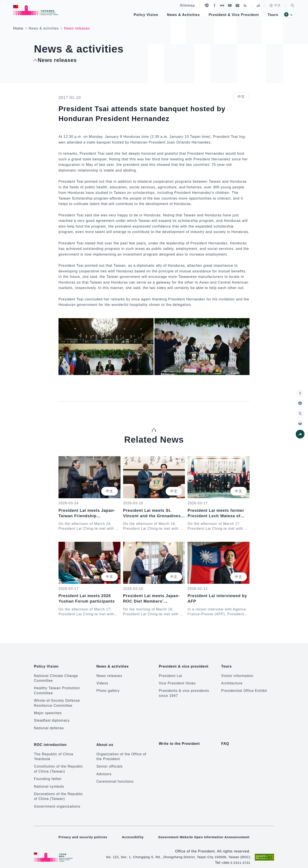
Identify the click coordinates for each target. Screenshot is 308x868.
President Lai (170, 672)
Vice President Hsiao (177, 680)
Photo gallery (108, 688)
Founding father (48, 772)
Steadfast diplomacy (52, 717)
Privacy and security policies (78, 830)
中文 (275, 5)
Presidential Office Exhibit (244, 688)
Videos (102, 680)
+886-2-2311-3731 (234, 856)
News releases (109, 672)
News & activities (44, 28)
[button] (292, 5)
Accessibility (130, 830)
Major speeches (48, 710)
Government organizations (57, 800)
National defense (49, 725)
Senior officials (110, 760)
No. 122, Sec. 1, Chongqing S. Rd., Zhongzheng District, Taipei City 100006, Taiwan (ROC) (170, 850)
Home (18, 28)
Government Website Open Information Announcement (206, 830)
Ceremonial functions (115, 775)
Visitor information (237, 672)
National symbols (49, 780)
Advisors (104, 767)
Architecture (232, 680)
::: (3, 2)
